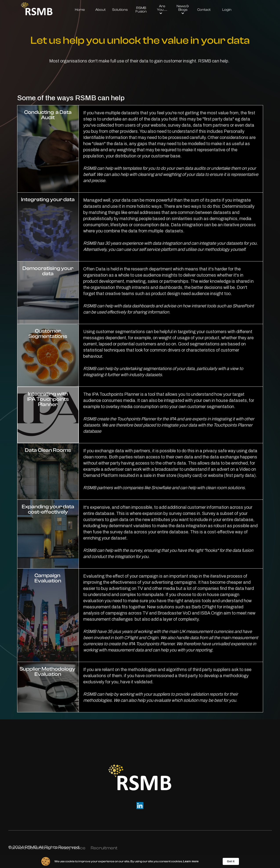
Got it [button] (231, 861)
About (100, 10)
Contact (204, 10)
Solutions (120, 10)
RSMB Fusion (141, 10)
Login (227, 10)
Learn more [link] (191, 861)
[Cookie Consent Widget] (140, 861)
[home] (37, 10)
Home (80, 10)
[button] (162, 10)
